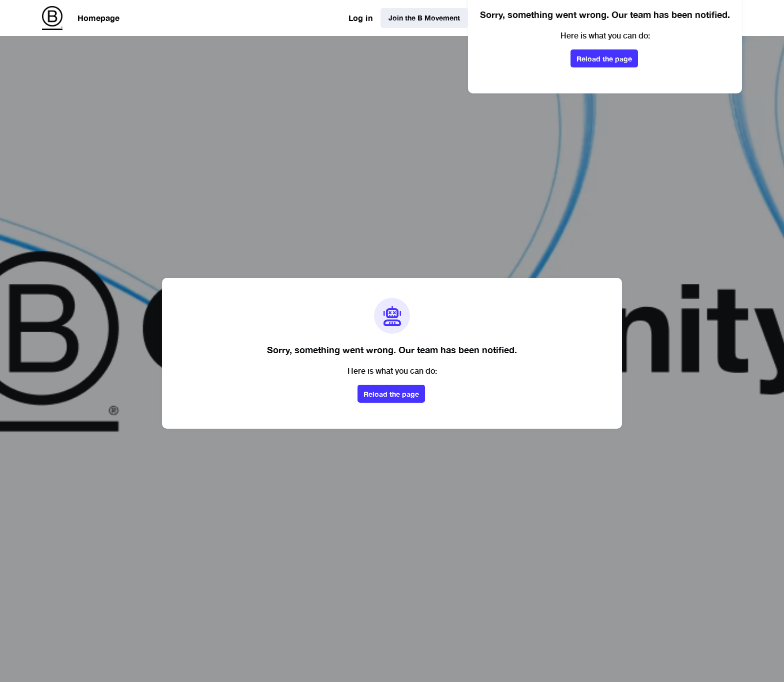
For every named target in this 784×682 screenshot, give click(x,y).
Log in (360, 18)
